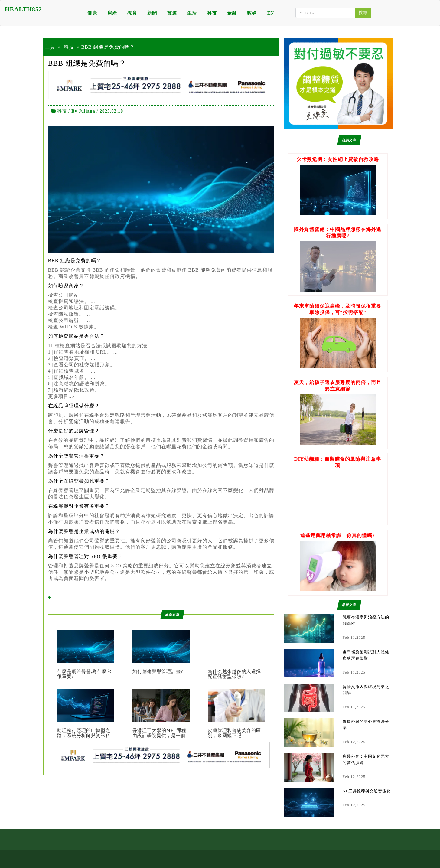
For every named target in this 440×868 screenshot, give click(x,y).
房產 (112, 13)
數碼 (252, 13)
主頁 (50, 47)
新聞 (152, 13)
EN (271, 13)
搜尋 (363, 13)
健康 (92, 13)
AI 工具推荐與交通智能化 (367, 791)
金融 (232, 13)
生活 (192, 13)
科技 (212, 13)
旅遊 (172, 13)
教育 (132, 13)
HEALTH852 (23, 9)
